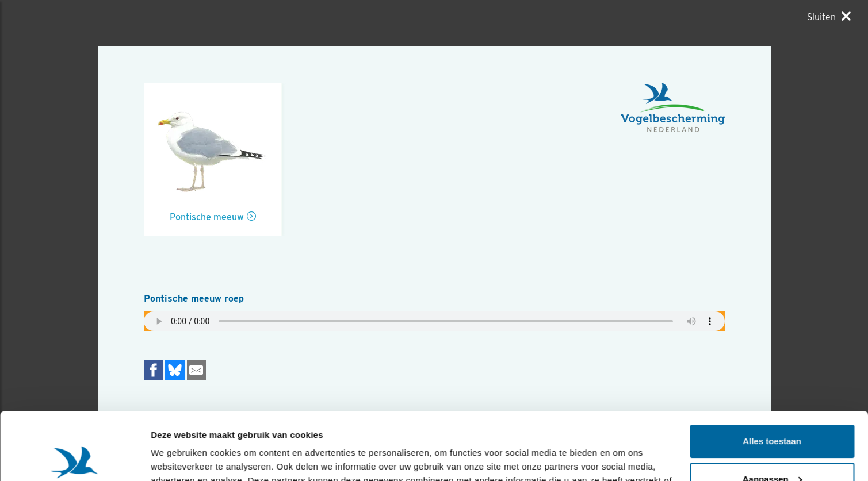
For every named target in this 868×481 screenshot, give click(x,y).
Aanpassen (773, 411)
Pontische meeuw (207, 217)
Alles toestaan (772, 374)
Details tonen (178, 458)
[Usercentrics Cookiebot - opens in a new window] (74, 459)
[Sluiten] (829, 17)
